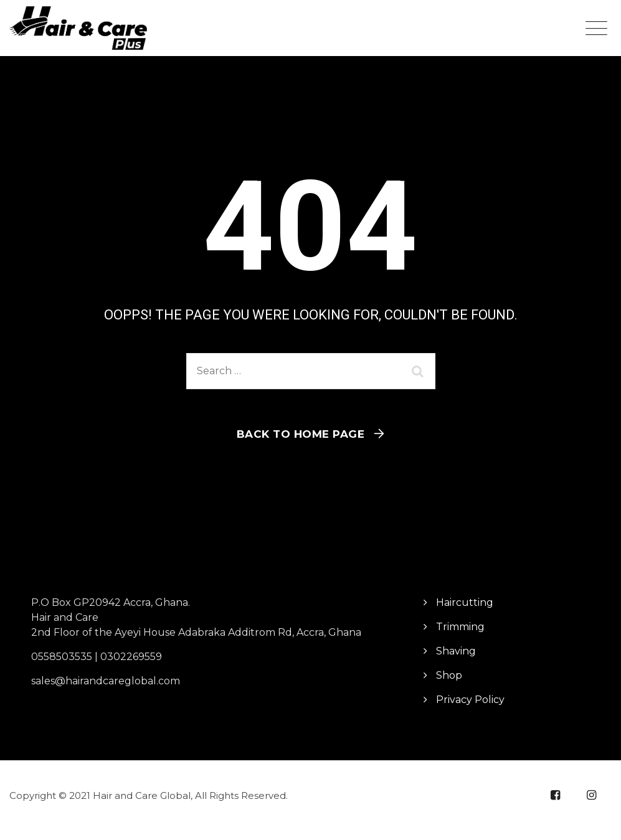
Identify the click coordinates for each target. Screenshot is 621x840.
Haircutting (465, 602)
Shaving (456, 651)
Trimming (460, 627)
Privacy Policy (470, 700)
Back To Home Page (301, 434)
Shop (449, 675)
